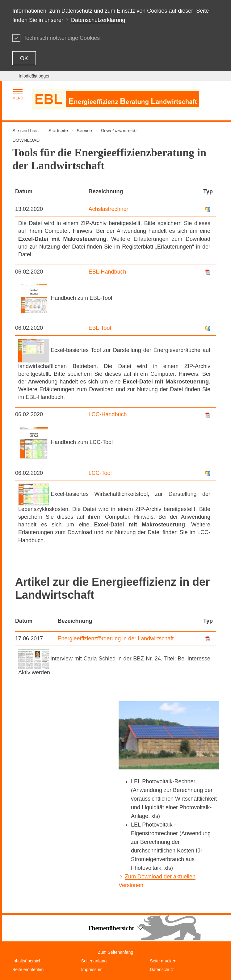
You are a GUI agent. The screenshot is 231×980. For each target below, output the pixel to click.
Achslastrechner (109, 209)
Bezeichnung (106, 191)
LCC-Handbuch (108, 414)
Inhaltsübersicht (27, 961)
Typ (208, 191)
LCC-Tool (100, 473)
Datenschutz (162, 970)
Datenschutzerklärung (98, 20)
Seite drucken (163, 961)
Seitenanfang (94, 961)
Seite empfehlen (28, 970)
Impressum (92, 970)
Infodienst (28, 76)
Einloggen (41, 76)
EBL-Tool (100, 328)
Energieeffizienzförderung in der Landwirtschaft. (116, 639)
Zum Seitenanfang (115, 952)
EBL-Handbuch (107, 272)
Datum (24, 191)
